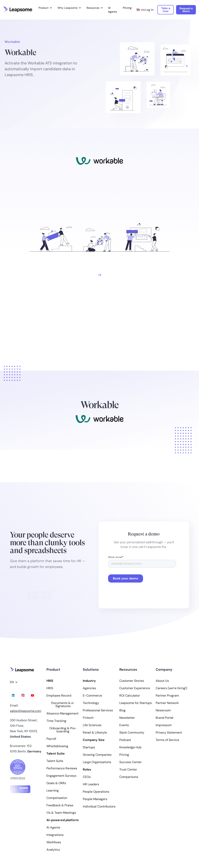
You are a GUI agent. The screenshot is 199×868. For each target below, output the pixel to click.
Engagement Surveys (61, 776)
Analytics (53, 850)
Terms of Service (167, 740)
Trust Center (128, 770)
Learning (53, 791)
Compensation (57, 798)
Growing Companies (97, 755)
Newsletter (127, 718)
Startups (89, 747)
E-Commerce (92, 696)
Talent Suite (55, 761)
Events (124, 725)
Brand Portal (165, 718)
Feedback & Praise (60, 805)
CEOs (87, 777)
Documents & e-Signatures (63, 705)
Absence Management (62, 714)
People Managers (95, 799)
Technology (91, 703)
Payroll (51, 739)
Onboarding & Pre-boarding (63, 730)
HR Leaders (91, 784)
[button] (45, 8)
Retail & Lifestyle (95, 733)
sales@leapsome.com (26, 711)
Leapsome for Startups (136, 703)
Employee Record (59, 696)
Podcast (125, 740)
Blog (122, 710)
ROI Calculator (130, 696)
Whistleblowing (57, 746)
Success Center (130, 762)
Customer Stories (132, 681)
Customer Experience (135, 688)
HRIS (50, 688)
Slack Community (132, 733)
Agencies (89, 688)
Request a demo (186, 10)
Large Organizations (97, 762)
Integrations (55, 835)
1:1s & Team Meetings (61, 813)
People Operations (96, 792)
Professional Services (98, 710)
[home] (18, 9)
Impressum (164, 725)
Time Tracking (56, 721)
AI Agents (113, 10)
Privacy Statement (169, 733)
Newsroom (163, 710)
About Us (162, 681)
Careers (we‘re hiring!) (171, 688)
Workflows (54, 842)
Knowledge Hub (130, 747)
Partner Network (167, 703)
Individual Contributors (99, 807)
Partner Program (167, 696)
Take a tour (166, 10)
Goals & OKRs (56, 783)
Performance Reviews (62, 768)
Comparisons (129, 777)
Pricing (127, 8)
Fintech (88, 718)
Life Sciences (92, 725)
